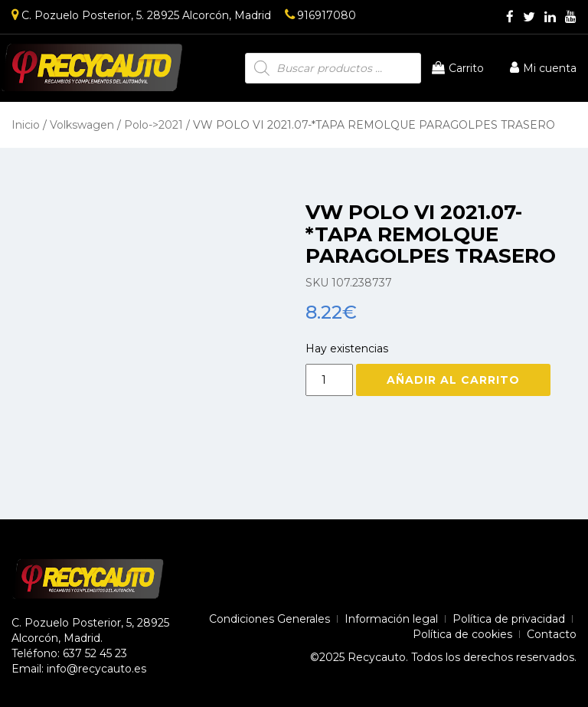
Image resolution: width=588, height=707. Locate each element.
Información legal (391, 619)
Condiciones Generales (269, 619)
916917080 (320, 15)
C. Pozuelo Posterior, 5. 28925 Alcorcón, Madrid (141, 15)
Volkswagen (82, 125)
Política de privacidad (509, 619)
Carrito (458, 68)
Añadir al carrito (453, 380)
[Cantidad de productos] (329, 380)
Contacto (552, 634)
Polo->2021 (154, 125)
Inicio (26, 125)
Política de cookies (462, 634)
